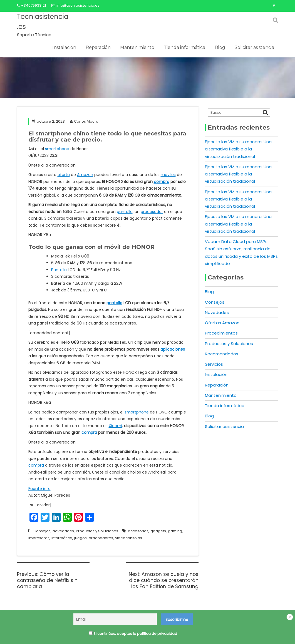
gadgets (158, 531)
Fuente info (39, 489)
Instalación (64, 47)
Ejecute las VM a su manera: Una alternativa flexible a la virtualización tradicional (238, 149)
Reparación (98, 47)
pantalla (125, 212)
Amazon (85, 175)
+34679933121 (31, 5)
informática (62, 538)
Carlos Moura (84, 121)
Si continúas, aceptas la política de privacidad (133, 634)
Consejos (42, 531)
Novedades (63, 531)
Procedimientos (221, 333)
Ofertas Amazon (222, 323)
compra (162, 182)
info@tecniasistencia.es (75, 5)
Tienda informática (184, 47)
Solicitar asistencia (254, 47)
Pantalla (59, 270)
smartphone (57, 149)
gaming (175, 531)
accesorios (138, 531)
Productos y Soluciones (97, 531)
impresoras (39, 538)
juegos (80, 538)
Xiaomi (115, 426)
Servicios (214, 364)
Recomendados (222, 354)
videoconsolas (129, 538)
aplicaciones (173, 349)
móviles (168, 175)
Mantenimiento (137, 47)
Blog (220, 47)
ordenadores (101, 538)
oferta (64, 175)
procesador (152, 212)
